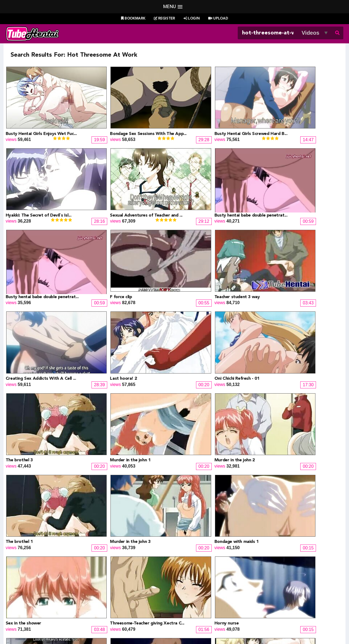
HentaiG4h (37, 589)
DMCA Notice (127, 627)
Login (192, 19)
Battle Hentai (190, 582)
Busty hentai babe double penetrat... (127, 191)
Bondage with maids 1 (113, 400)
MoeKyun (263, 589)
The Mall (186, 595)
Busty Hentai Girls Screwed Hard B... (212, 122)
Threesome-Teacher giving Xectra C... (298, 400)
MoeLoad (262, 582)
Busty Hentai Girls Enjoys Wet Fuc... (41, 122)
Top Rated (195, 613)
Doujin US (112, 576)
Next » (223, 494)
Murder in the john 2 (196, 330)
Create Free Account (182, 620)
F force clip (272, 191)
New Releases (140, 613)
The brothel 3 (19, 330)
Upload (218, 19)
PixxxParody (190, 569)
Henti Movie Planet (196, 576)
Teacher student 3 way (28, 260)
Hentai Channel (42, 569)
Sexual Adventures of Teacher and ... (42, 191)
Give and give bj (192, 469)
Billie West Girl (268, 569)
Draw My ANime (118, 582)
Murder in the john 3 (26, 400)
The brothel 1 (275, 330)
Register (164, 19)
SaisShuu (112, 595)
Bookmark (133, 19)
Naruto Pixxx (190, 589)
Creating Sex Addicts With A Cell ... (126, 260)
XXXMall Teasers (270, 576)
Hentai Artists (115, 589)
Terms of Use (156, 627)
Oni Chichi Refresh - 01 (283, 260)
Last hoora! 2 (189, 260)
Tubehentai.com (63, 627)
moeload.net (39, 595)
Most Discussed (223, 613)
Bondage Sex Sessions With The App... (129, 122)
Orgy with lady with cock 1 (288, 469)
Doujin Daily (114, 569)
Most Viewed (169, 613)
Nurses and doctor (109, 469)
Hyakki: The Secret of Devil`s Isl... (294, 122)
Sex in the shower (193, 400)
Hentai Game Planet (46, 576)
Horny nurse (18, 469)
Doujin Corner (40, 582)
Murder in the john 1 (111, 330)
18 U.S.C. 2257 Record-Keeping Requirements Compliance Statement (236, 627)
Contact (213, 620)
